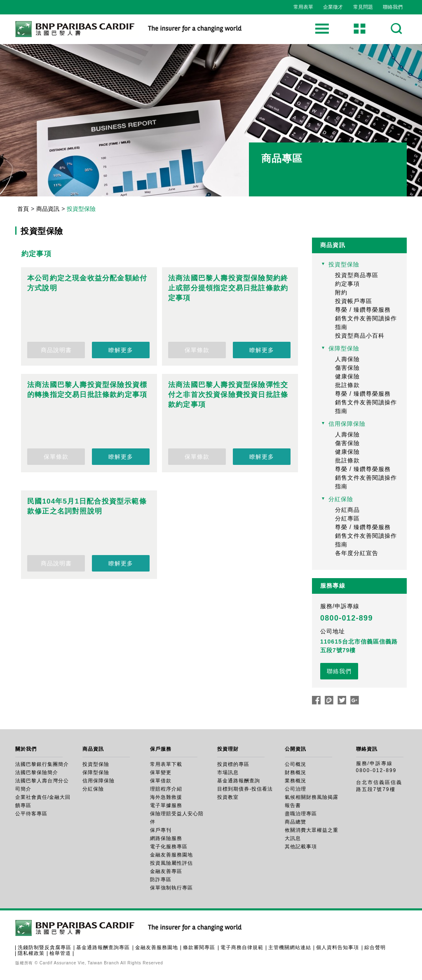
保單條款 (197, 350)
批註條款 (347, 385)
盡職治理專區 (301, 814)
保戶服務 (161, 749)
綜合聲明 (375, 947)
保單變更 (161, 772)
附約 (341, 292)
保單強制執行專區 (171, 888)
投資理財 (228, 749)
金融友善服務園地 (171, 855)
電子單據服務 (166, 805)
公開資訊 (295, 749)
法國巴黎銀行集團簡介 (42, 764)
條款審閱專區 (199, 947)
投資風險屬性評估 (171, 863)
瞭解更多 (121, 350)
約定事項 (347, 284)
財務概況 (295, 772)
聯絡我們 (393, 7)
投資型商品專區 (357, 275)
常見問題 (363, 7)
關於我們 (26, 749)
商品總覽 (295, 822)
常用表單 (303, 7)
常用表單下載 (166, 764)
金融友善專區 (166, 871)
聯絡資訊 (367, 749)
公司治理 (295, 789)
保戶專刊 (161, 830)
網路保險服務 (166, 838)
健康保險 (347, 376)
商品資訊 (48, 209)
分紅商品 (347, 510)
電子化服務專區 (169, 847)
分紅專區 (347, 518)
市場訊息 (228, 772)
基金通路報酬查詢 (239, 781)
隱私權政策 (31, 953)
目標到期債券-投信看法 (245, 789)
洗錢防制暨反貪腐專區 (45, 947)
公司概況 (295, 764)
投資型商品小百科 (360, 336)
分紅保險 (341, 499)
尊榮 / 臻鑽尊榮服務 (363, 310)
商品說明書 (56, 350)
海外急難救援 (166, 797)
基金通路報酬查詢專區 (103, 947)
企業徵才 (333, 7)
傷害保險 (347, 368)
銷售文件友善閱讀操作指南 (366, 323)
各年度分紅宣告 (357, 553)
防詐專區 (161, 880)
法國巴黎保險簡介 (37, 772)
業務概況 (295, 781)
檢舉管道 (60, 953)
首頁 (23, 209)
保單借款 (161, 781)
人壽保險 (347, 359)
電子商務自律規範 (242, 947)
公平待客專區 (31, 814)
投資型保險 (344, 264)
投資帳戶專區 (354, 301)
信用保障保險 (347, 424)
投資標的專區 (233, 764)
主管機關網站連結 (290, 947)
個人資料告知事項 (338, 947)
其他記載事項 (301, 847)
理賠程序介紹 (166, 789)
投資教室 (228, 797)
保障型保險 (344, 348)
